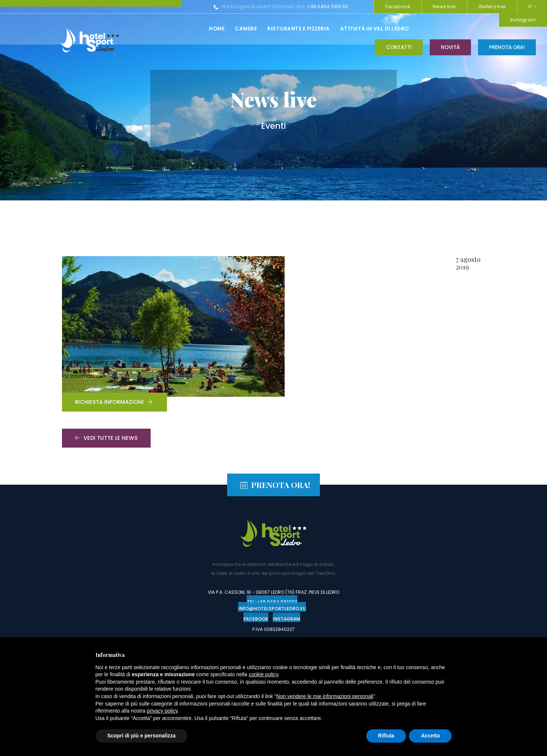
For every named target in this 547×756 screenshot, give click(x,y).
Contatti (399, 28)
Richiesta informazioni (273, 331)
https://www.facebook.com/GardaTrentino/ (318, 304)
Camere (151, 29)
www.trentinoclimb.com (237, 622)
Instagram (350, 6)
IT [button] (532, 6)
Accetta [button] (430, 736)
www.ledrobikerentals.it (311, 622)
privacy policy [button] (162, 711)
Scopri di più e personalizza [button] (141, 736)
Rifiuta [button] (386, 736)
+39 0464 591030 (232, 6)
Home (122, 29)
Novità (450, 28)
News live (444, 6)
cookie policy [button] (263, 674)
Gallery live (492, 6)
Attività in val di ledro (280, 29)
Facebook (398, 6)
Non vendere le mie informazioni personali (325, 696)
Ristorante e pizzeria (204, 29)
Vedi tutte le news (106, 386)
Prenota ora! (507, 28)
